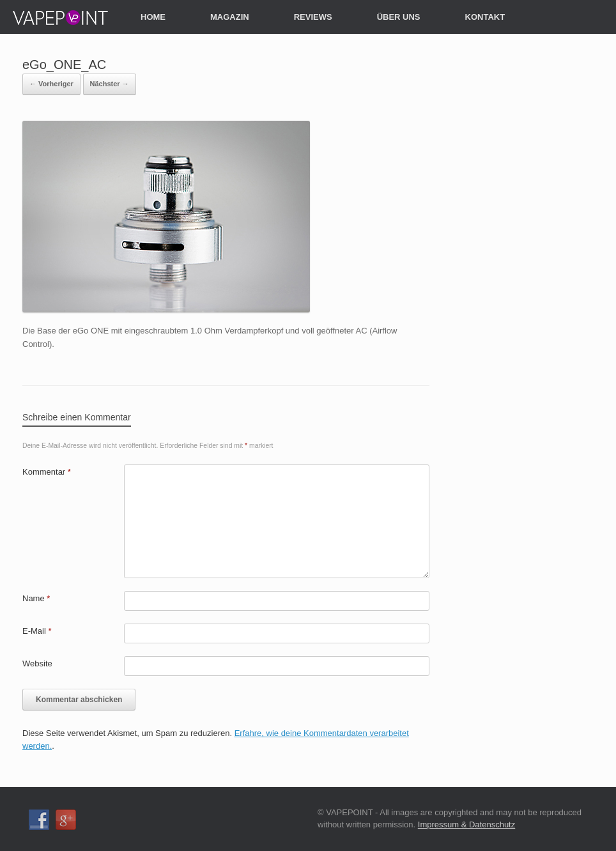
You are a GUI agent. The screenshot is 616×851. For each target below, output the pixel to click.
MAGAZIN (230, 17)
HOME (153, 17)
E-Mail (37, 631)
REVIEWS (313, 17)
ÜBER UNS (399, 17)
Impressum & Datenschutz (466, 824)
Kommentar (47, 472)
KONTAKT (485, 17)
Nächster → (110, 84)
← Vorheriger (51, 84)
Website (37, 663)
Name (36, 598)
